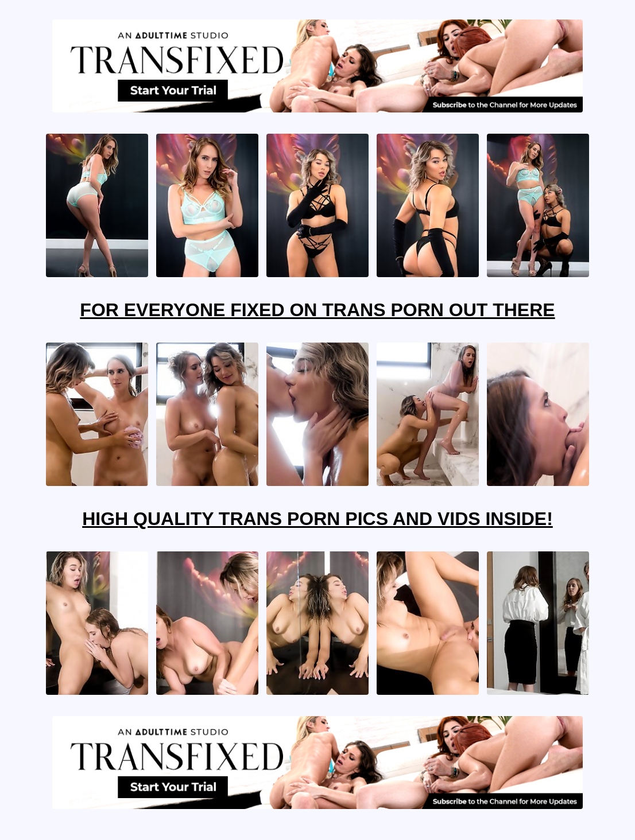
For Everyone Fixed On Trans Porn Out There (317, 310)
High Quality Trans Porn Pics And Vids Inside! (317, 519)
